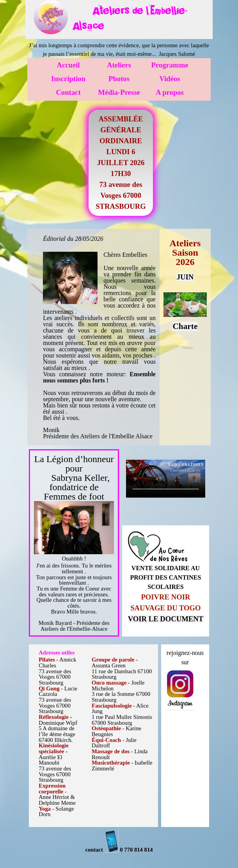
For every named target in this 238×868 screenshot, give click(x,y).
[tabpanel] (140, 17)
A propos (170, 92)
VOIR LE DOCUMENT (166, 619)
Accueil (68, 65)
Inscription (68, 79)
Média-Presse (119, 92)
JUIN (185, 277)
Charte (185, 326)
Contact (68, 92)
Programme (170, 65)
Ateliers (119, 65)
